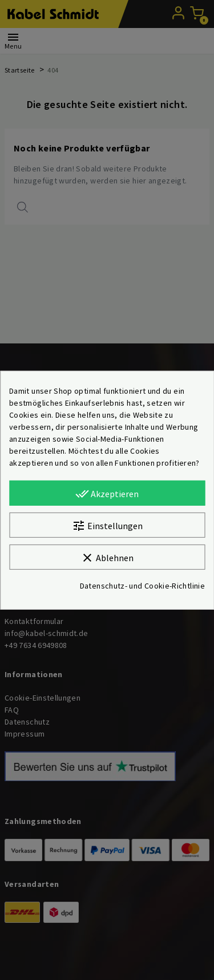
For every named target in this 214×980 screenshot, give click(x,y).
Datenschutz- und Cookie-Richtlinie (142, 586)
